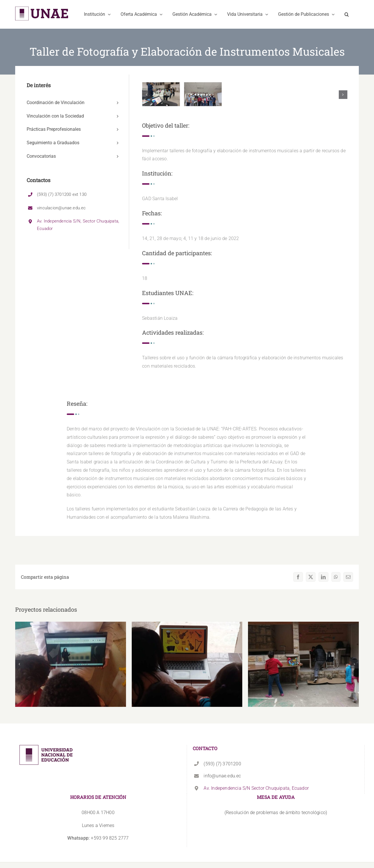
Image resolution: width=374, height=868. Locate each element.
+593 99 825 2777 (98, 838)
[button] (347, 14)
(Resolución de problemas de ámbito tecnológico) (276, 813)
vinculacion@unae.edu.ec (61, 208)
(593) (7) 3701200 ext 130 (62, 194)
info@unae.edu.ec (222, 776)
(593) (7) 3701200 (222, 764)
